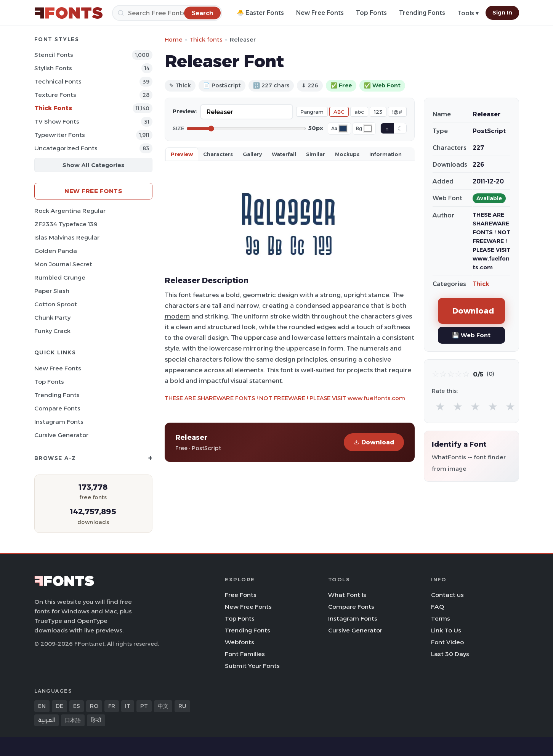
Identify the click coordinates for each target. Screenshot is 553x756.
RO (94, 706)
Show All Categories (93, 165)
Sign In (502, 13)
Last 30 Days (450, 654)
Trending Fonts (422, 13)
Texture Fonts (55, 95)
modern (177, 316)
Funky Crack (52, 331)
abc (359, 112)
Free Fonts (241, 595)
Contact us (447, 595)
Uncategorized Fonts (66, 148)
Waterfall (284, 154)
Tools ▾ (468, 13)
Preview (182, 154)
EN (42, 706)
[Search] (167, 13)
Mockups (347, 154)
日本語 (73, 720)
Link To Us (446, 630)
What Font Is (347, 595)
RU (182, 706)
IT (128, 706)
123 (378, 112)
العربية (46, 720)
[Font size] (246, 129)
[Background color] (368, 129)
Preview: (185, 111)
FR (112, 706)
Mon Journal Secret (63, 264)
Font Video (447, 642)
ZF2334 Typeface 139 (66, 224)
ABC (339, 112)
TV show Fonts (57, 121)
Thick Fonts (53, 108)
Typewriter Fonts (60, 135)
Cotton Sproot (56, 304)
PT (144, 706)
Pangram (312, 112)
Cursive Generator (61, 435)
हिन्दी (96, 720)
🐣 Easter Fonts (260, 13)
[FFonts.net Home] (69, 13)
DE (59, 706)
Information (385, 154)
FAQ (438, 607)
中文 (163, 706)
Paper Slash (52, 291)
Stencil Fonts (54, 55)
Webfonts (240, 642)
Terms (441, 618)
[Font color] (343, 129)
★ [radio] (440, 406)
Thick (481, 284)
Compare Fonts (57, 408)
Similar (316, 154)
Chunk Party (52, 318)
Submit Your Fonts (252, 666)
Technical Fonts (58, 81)
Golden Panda (56, 251)
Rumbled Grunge (60, 277)
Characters (218, 154)
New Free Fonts (320, 13)
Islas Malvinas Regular (67, 237)
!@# (397, 112)
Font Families (245, 654)
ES (77, 706)
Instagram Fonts (59, 422)
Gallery (252, 154)
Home (174, 39)
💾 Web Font (471, 335)
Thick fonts (206, 39)
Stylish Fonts (53, 68)
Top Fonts (371, 13)
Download (374, 442)
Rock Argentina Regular (70, 211)
